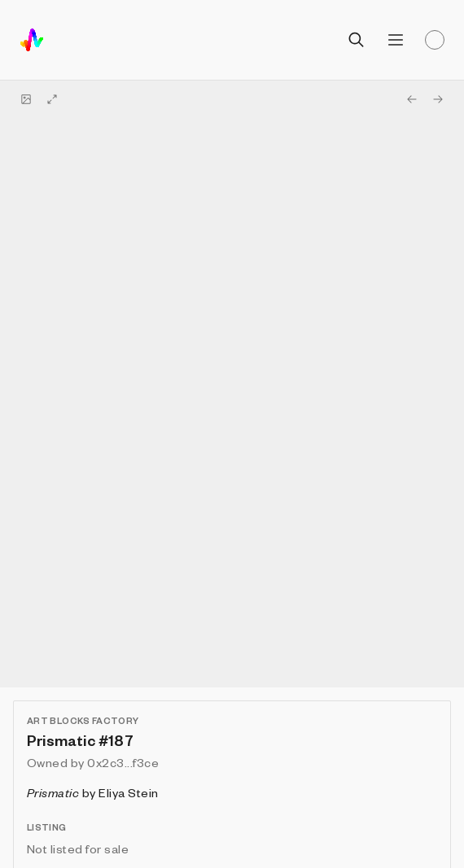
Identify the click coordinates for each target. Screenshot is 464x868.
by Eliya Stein (93, 792)
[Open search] (357, 40)
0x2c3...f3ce (123, 762)
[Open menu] (396, 40)
